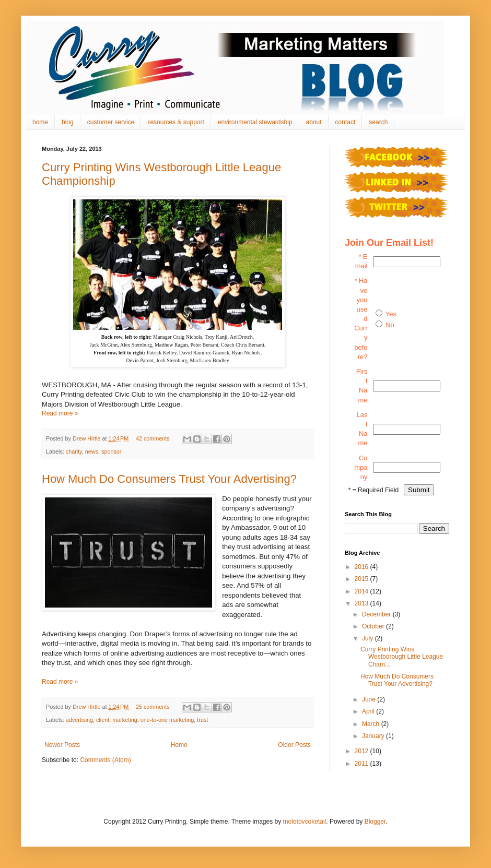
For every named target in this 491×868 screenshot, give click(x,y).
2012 (363, 751)
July (369, 638)
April (369, 711)
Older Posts (294, 745)
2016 (363, 567)
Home (179, 745)
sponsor (111, 451)
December (377, 614)
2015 (363, 579)
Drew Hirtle (87, 438)
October (374, 626)
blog (68, 122)
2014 (363, 591)
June (370, 699)
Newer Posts (62, 745)
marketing (125, 720)
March (372, 724)
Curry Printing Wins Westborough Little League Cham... (402, 657)
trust (202, 720)
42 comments (153, 438)
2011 (363, 764)
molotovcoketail (305, 822)
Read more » (60, 413)
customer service (111, 122)
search (378, 122)
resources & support (176, 122)
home (40, 122)
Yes (391, 314)
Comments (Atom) (105, 760)
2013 (363, 603)
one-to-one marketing (167, 720)
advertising (79, 720)
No (390, 325)
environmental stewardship (255, 122)
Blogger (375, 822)
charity (74, 451)
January (374, 736)
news (92, 451)
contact (346, 122)
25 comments (153, 707)
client (103, 720)
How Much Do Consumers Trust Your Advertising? (169, 479)
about (314, 122)
